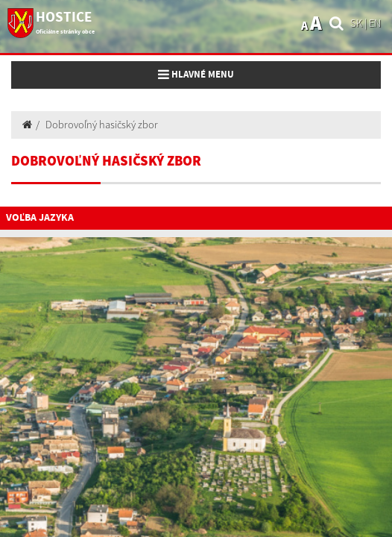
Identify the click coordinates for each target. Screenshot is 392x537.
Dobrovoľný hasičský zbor (102, 125)
